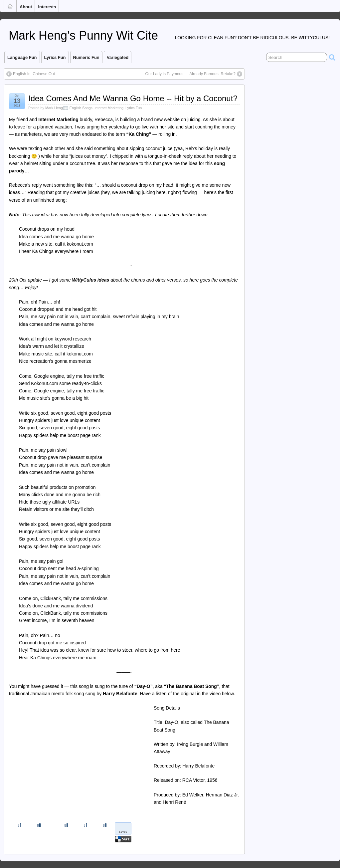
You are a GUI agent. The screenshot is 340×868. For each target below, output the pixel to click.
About (26, 7)
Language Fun (22, 57)
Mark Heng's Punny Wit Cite (83, 35)
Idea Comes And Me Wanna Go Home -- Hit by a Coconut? (133, 98)
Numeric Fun (86, 57)
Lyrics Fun (55, 57)
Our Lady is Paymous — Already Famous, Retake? (190, 74)
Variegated (118, 57)
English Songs (81, 108)
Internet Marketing (109, 108)
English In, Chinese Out (34, 74)
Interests (47, 7)
